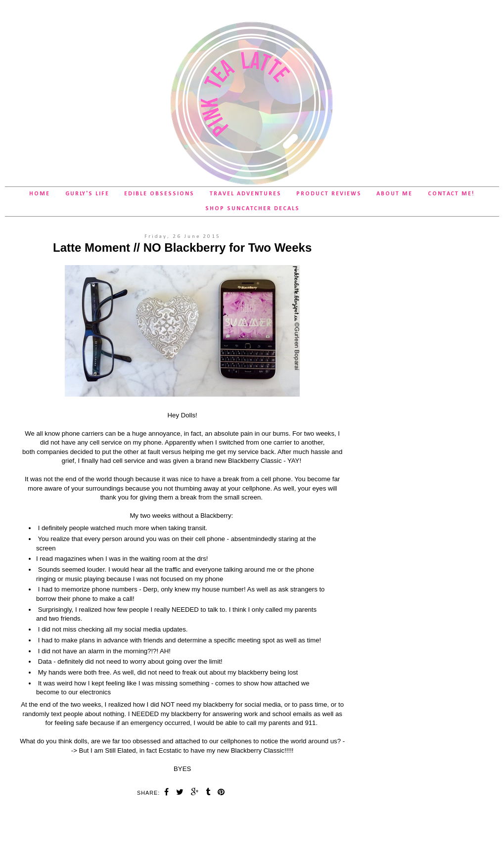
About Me (394, 194)
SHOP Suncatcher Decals (252, 209)
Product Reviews (329, 194)
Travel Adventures (246, 194)
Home (40, 194)
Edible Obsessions (159, 194)
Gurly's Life (87, 194)
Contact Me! (451, 194)
